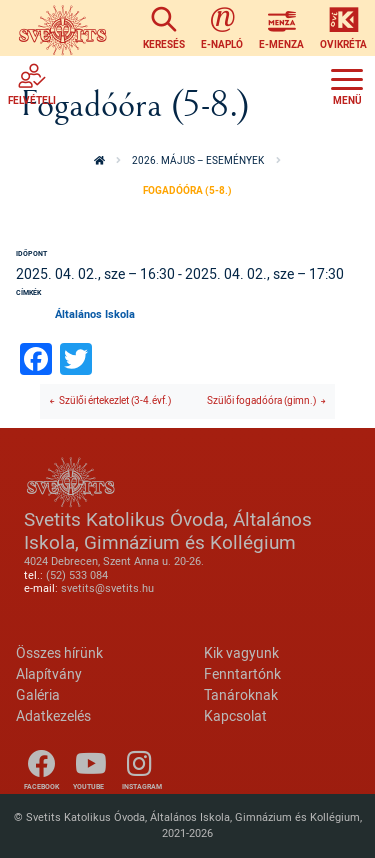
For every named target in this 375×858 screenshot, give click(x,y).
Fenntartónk (242, 673)
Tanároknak (241, 694)
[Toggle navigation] (347, 84)
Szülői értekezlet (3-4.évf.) (115, 400)
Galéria (38, 694)
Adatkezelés (53, 715)
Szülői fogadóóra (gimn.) (261, 400)
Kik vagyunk (241, 652)
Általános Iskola (95, 314)
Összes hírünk (59, 652)
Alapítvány (49, 673)
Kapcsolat (235, 715)
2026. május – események (198, 160)
